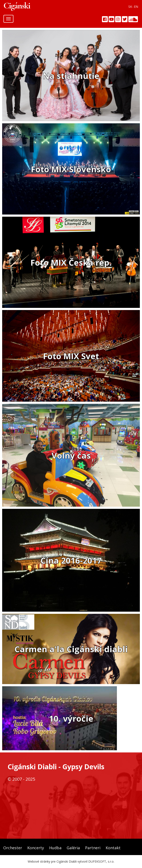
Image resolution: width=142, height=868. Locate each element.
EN (136, 7)
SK (130, 7)
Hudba (55, 848)
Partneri (93, 848)
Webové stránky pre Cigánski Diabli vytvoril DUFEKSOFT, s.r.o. (71, 861)
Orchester (13, 848)
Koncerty (36, 848)
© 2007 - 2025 (21, 779)
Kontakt (113, 848)
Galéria (73, 848)
